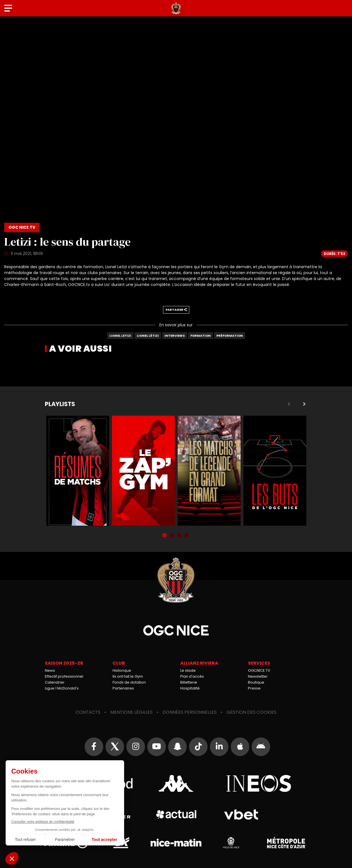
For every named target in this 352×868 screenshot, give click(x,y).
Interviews (175, 336)
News (50, 670)
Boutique (256, 682)
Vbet (241, 814)
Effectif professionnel (64, 676)
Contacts (88, 712)
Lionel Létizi (148, 336)
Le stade (188, 670)
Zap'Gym (143, 471)
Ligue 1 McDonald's (62, 688)
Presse (254, 688)
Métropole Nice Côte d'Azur (286, 843)
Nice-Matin (176, 843)
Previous (289, 404)
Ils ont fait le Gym (128, 676)
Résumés (78, 471)
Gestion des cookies (251, 712)
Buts (275, 471)
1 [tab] (165, 536)
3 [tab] (180, 536)
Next (304, 404)
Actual (176, 814)
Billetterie (189, 682)
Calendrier (55, 682)
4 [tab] (187, 536)
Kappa (176, 783)
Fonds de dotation (129, 682)
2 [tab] (172, 536)
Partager (176, 310)
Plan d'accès (192, 676)
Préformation (230, 336)
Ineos (259, 783)
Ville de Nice (231, 843)
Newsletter (258, 676)
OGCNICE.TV (259, 670)
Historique (122, 670)
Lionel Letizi (120, 336)
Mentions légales (131, 712)
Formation (201, 336)
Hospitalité (190, 688)
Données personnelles (190, 712)
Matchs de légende (209, 471)
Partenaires (123, 688)
